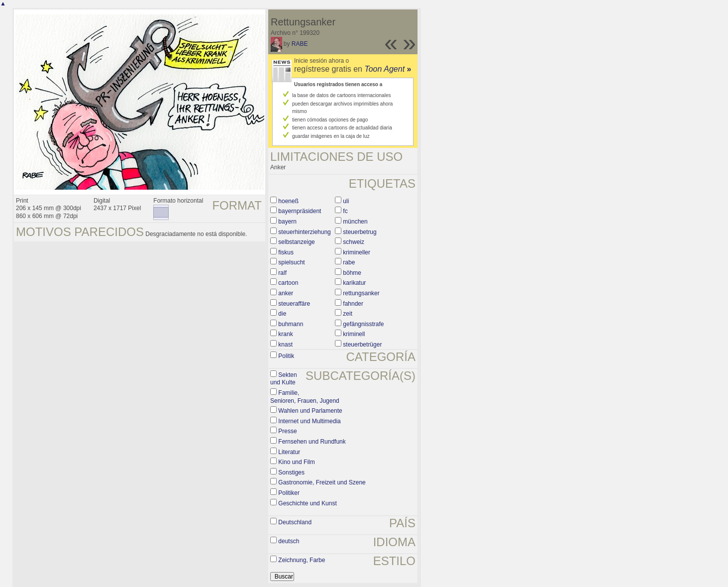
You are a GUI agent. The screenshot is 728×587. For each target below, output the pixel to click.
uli (346, 201)
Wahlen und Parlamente (310, 411)
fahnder (353, 304)
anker (286, 293)
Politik (286, 356)
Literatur (289, 452)
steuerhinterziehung (304, 232)
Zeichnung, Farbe (302, 560)
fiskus (286, 252)
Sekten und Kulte (284, 379)
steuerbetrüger (362, 345)
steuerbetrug (360, 232)
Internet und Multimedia (309, 421)
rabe (349, 262)
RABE (300, 44)
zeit (348, 314)
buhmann (291, 324)
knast (285, 345)
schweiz (354, 242)
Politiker (289, 493)
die (282, 314)
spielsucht (291, 262)
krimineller (357, 252)
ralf (282, 273)
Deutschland (295, 522)
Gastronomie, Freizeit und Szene (322, 482)
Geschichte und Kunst (307, 503)
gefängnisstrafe (363, 324)
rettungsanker (361, 293)
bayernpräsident (300, 211)
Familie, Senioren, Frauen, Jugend (305, 397)
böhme (352, 273)
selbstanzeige (296, 242)
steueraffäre (294, 304)
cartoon (288, 283)
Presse (287, 431)
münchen (355, 222)
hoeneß (288, 201)
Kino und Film (296, 462)
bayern (287, 222)
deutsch (289, 541)
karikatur (354, 283)
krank (285, 334)
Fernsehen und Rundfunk (312, 442)
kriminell (354, 334)
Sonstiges (291, 472)
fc (345, 211)
